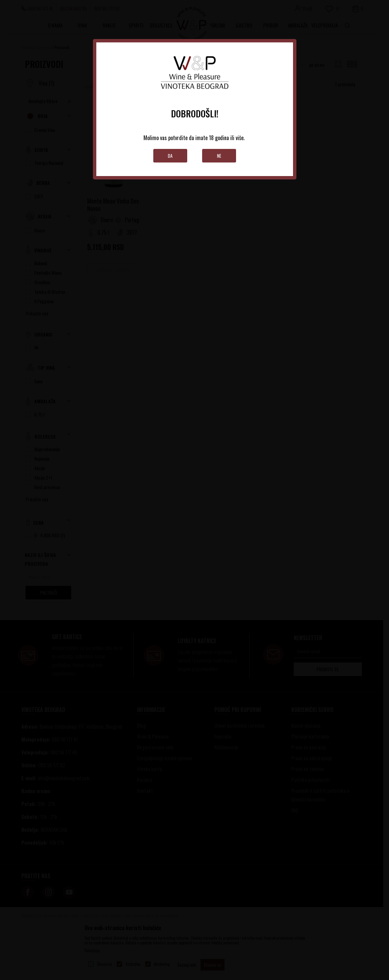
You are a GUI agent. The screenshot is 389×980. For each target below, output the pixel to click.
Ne (219, 156)
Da (170, 156)
